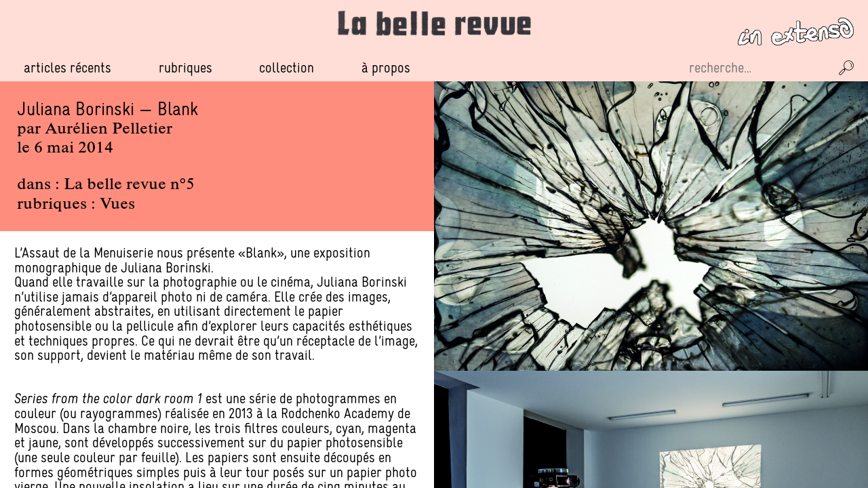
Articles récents (67, 67)
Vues (117, 205)
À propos (386, 67)
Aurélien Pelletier (108, 129)
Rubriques (185, 68)
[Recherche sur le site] (758, 68)
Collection (287, 67)
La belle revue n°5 (129, 185)
